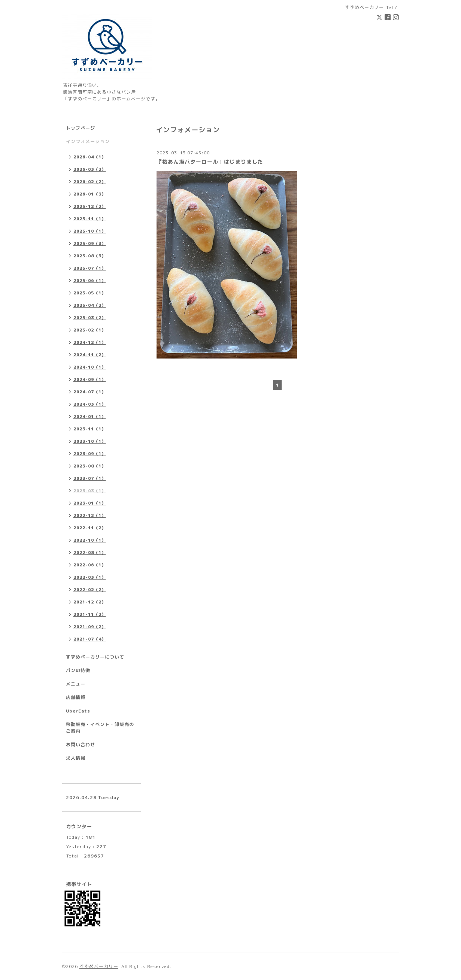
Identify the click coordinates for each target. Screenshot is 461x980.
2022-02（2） (90, 590)
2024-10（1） (90, 367)
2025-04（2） (90, 305)
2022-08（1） (90, 553)
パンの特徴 (78, 670)
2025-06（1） (90, 281)
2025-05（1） (90, 293)
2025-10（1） (90, 231)
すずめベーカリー (99, 966)
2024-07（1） (90, 392)
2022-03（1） (90, 577)
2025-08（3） (90, 256)
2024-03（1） (90, 404)
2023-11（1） (90, 429)
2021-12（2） (90, 602)
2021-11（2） (90, 614)
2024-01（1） (90, 417)
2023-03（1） (90, 491)
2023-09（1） (90, 454)
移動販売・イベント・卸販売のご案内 (100, 728)
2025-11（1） (90, 219)
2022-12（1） (90, 515)
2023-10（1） (90, 441)
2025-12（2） (90, 206)
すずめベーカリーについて (95, 657)
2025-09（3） (90, 244)
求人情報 (76, 758)
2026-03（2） (90, 169)
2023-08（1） (90, 466)
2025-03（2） (90, 318)
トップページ (81, 128)
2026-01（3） (90, 194)
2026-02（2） (90, 182)
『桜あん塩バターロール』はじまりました (210, 162)
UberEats (78, 711)
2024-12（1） (90, 342)
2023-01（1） (90, 503)
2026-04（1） (90, 157)
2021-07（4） (90, 639)
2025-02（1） (90, 330)
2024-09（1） (90, 379)
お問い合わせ (81, 745)
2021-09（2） (90, 627)
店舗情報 (76, 697)
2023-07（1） (90, 478)
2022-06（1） (90, 565)
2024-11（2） (90, 355)
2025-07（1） (90, 268)
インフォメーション (88, 141)
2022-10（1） (90, 540)
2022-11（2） (90, 528)
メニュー (76, 684)
